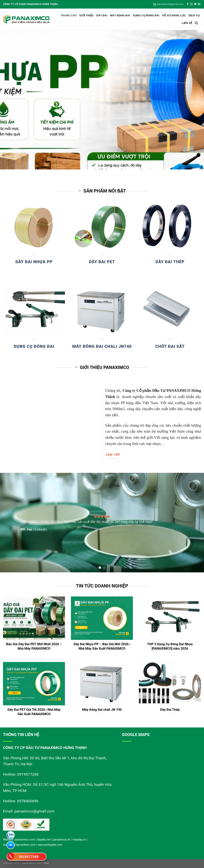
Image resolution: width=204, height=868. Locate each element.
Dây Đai (102, 15)
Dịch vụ (194, 15)
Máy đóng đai (120, 15)
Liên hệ (187, 23)
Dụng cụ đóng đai (146, 15)
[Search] (196, 23)
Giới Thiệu (86, 15)
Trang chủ (69, 15)
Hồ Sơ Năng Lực (174, 15)
